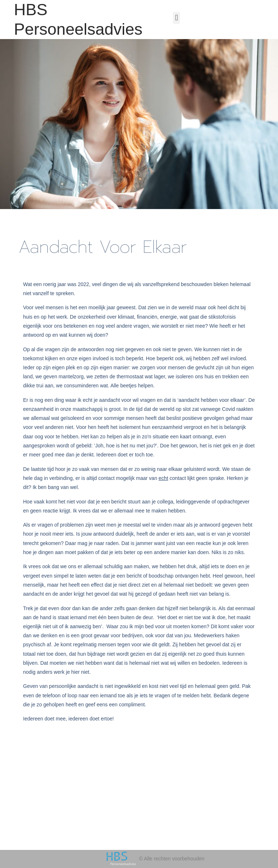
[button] (176, 18)
